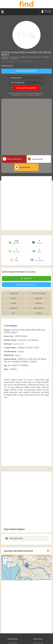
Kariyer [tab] (14, 298)
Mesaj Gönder (23, 167)
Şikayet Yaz (26, 278)
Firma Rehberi (13, 643)
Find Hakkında (38, 643)
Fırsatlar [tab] (14, 303)
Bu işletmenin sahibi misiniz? (27, 71)
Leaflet (36, 579)
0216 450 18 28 (35, 159)
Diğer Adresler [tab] (39, 308)
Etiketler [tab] (39, 313)
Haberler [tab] (39, 303)
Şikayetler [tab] (39, 298)
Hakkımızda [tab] (14, 293)
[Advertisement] (26, 128)
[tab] (14, 252)
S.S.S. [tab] (14, 313)
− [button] (5, 562)
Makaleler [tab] (14, 308)
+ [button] (5, 559)
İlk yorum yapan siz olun (26, 285)
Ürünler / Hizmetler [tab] (39, 293)
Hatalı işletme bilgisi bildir (26, 88)
